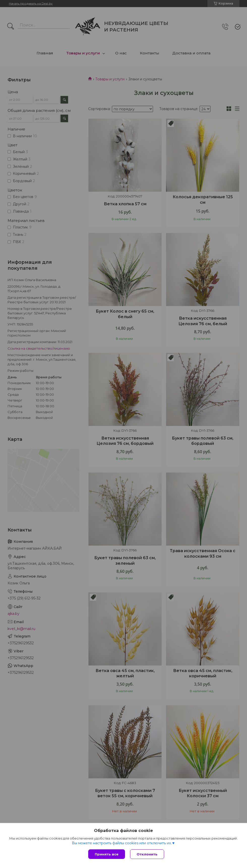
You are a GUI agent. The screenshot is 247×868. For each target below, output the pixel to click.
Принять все (107, 854)
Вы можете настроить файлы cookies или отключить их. (122, 843)
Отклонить (147, 854)
